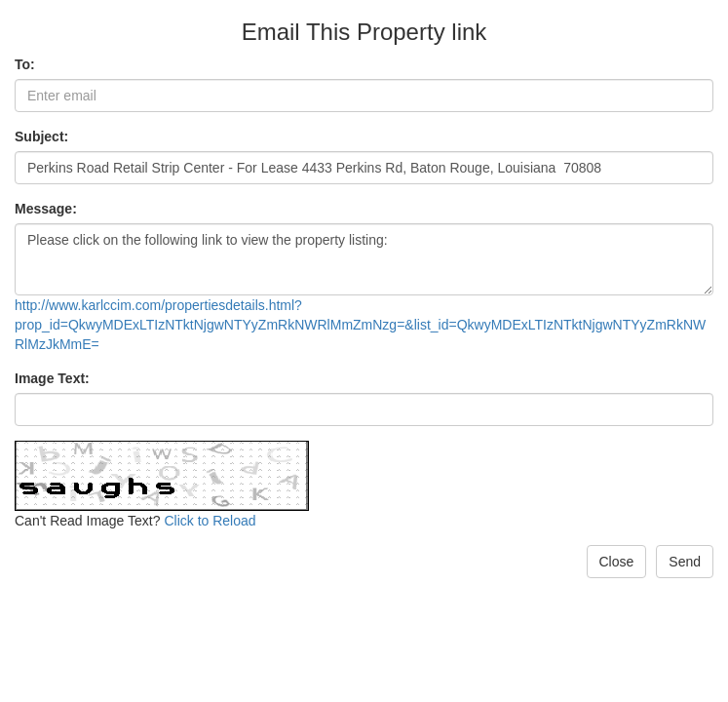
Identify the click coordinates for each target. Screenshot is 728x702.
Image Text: (52, 378)
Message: (46, 209)
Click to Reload (210, 521)
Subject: (41, 136)
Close (617, 562)
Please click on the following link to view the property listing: (364, 259)
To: (25, 64)
